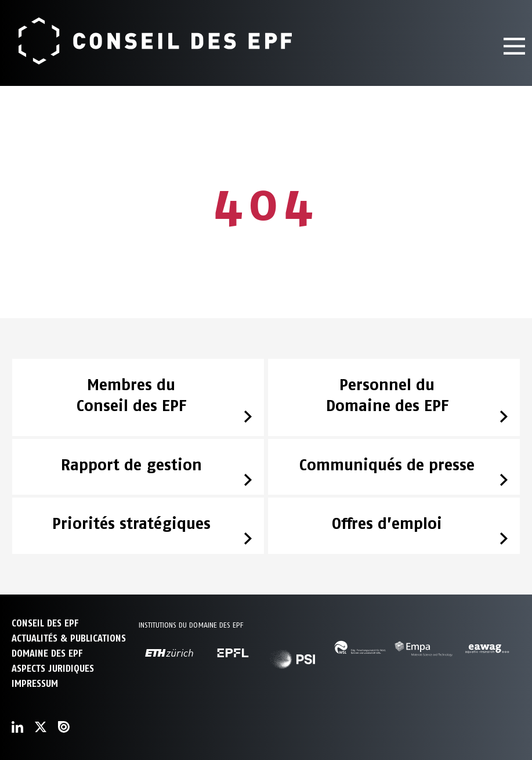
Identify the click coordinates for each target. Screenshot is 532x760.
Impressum (35, 684)
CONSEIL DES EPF (45, 623)
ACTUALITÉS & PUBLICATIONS (69, 638)
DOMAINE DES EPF (47, 653)
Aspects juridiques (53, 669)
